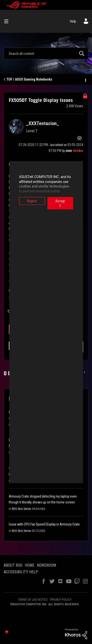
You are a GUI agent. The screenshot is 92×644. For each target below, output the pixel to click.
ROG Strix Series (21, 509)
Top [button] (7, 632)
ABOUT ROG (13, 565)
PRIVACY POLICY (61, 600)
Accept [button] (65, 201)
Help (73, 21)
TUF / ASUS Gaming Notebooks (29, 79)
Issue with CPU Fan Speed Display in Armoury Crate (44, 524)
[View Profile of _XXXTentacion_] (43, 123)
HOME (30, 565)
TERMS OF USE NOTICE (33, 600)
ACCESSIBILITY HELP (21, 572)
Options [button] (85, 80)
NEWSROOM (46, 565)
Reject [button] (27, 201)
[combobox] (46, 53)
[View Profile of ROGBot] (78, 151)
